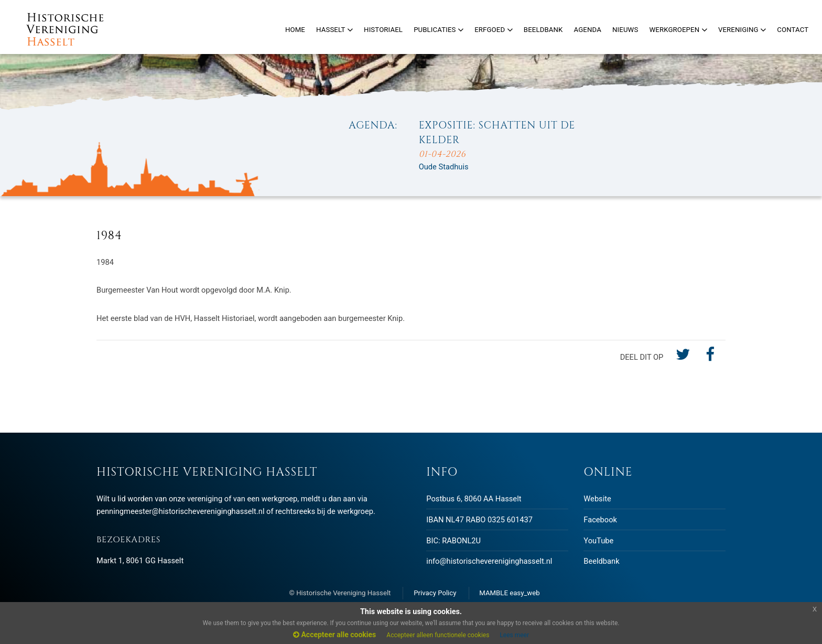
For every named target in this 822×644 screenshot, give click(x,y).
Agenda (588, 30)
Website (597, 499)
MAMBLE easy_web (509, 593)
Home (295, 30)
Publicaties (439, 30)
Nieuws (625, 30)
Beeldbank (601, 561)
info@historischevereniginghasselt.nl (489, 561)
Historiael (383, 30)
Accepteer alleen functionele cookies (438, 635)
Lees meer (514, 635)
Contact (793, 30)
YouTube (598, 541)
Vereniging (742, 30)
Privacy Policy (435, 593)
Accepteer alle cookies (334, 635)
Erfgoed (494, 30)
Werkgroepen (678, 30)
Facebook (600, 520)
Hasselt (334, 30)
